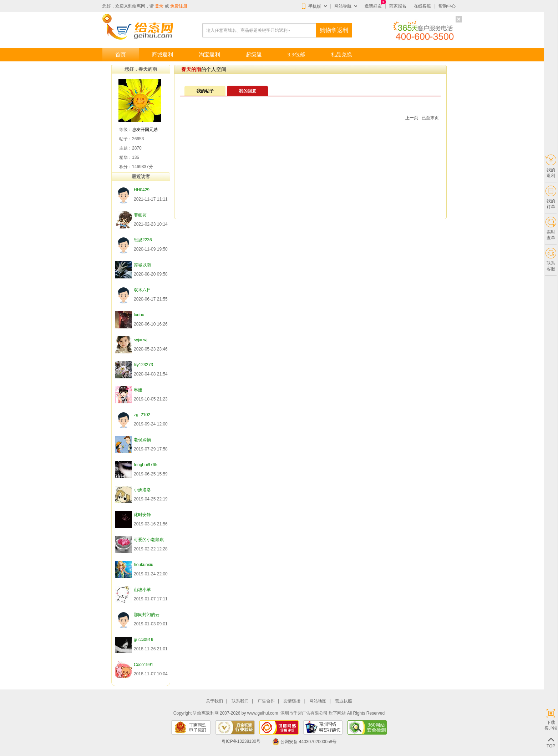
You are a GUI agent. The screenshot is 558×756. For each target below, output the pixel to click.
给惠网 (139, 6)
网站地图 (318, 701)
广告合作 (266, 701)
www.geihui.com (263, 713)
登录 (159, 6)
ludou (139, 315)
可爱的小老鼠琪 (149, 540)
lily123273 (143, 365)
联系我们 (240, 701)
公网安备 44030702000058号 (304, 742)
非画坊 (140, 215)
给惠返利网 (208, 713)
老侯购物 (142, 440)
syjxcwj (141, 340)
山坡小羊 (142, 590)
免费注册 (179, 6)
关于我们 (214, 701)
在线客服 (422, 6)
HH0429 (142, 190)
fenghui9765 (146, 465)
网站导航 (343, 6)
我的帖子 (205, 91)
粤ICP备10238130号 (241, 742)
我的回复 (248, 91)
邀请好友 (373, 6)
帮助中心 (447, 6)
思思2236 (143, 240)
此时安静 (142, 515)
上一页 (412, 118)
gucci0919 (144, 640)
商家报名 (398, 6)
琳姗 (138, 390)
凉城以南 (142, 265)
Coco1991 (144, 665)
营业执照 (344, 701)
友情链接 (292, 701)
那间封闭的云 (147, 615)
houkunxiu (144, 565)
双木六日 (142, 290)
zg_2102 (142, 415)
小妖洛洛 (142, 490)
